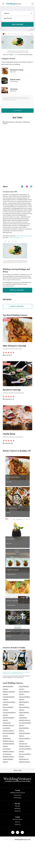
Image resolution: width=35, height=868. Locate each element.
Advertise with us (18, 819)
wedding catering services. (16, 238)
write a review (17, 306)
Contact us (18, 824)
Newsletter (17, 808)
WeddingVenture (17, 779)
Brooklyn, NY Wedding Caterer (16, 123)
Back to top (18, 770)
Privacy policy (18, 798)
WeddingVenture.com (23, 839)
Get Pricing (17, 111)
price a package (17, 290)
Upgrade (16, 55)
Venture (14, 4)
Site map (18, 806)
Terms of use (18, 795)
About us (18, 822)
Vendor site (17, 811)
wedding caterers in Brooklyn (24, 236)
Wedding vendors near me (18, 793)
